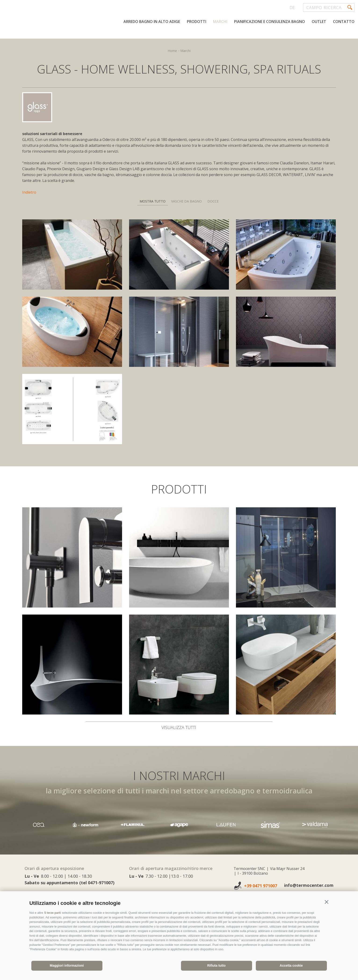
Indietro (29, 192)
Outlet (319, 22)
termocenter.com (60, 22)
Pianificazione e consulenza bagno (269, 22)
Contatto (344, 22)
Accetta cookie (291, 965)
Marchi (220, 22)
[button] (327, 902)
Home (172, 51)
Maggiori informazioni (67, 965)
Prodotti (197, 22)
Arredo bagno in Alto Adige (152, 22)
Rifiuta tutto (216, 965)
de (292, 7)
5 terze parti (53, 913)
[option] (179, 825)
